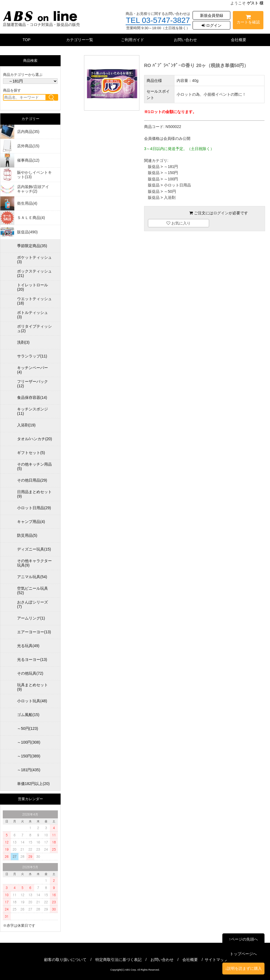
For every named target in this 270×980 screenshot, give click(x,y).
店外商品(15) (28, 146)
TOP (27, 40)
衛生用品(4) (27, 203)
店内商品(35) (28, 132)
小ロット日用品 (177, 185)
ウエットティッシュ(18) (34, 301)
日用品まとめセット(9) (34, 494)
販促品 (154, 167)
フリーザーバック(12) (33, 384)
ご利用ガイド (133, 40)
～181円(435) (29, 770)
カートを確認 (248, 20)
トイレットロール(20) (33, 287)
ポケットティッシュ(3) (34, 260)
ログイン (212, 25)
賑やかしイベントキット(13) (34, 175)
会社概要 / (195, 960)
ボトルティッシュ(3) (33, 315)
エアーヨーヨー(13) (34, 632)
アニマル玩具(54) (32, 577)
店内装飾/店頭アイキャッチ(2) (33, 189)
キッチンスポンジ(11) (33, 411)
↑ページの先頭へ (243, 939)
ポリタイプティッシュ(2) (34, 329)
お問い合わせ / (166, 960)
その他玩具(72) (30, 673)
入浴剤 (170, 197)
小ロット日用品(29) (34, 508)
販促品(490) (27, 232)
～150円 (171, 173)
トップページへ (243, 954)
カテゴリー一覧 (80, 40)
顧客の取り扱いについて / (70, 960)
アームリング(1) (31, 618)
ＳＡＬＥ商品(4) (31, 218)
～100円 (171, 179)
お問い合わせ (185, 40)
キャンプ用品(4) (31, 522)
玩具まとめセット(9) (33, 687)
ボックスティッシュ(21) (34, 273)
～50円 (170, 191)
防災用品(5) (27, 535)
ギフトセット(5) (31, 453)
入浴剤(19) (26, 425)
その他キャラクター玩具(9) (34, 563)
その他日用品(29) (32, 480)
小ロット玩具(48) (32, 701)
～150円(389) (29, 756)
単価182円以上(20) (33, 784)
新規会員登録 (212, 15)
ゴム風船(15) (28, 715)
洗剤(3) (23, 342)
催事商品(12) (28, 160)
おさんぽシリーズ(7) (33, 604)
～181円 (171, 167)
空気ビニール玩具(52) (33, 591)
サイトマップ (216, 960)
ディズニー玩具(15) (34, 549)
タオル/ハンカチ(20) (35, 439)
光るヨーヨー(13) (32, 659)
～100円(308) (29, 742)
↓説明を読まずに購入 (243, 968)
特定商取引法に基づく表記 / (123, 960)
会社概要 (239, 40)
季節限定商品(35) (32, 246)
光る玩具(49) (28, 646)
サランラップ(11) (32, 356)
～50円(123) (28, 728)
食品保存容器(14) (32, 397)
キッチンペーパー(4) (33, 370)
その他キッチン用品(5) (34, 466)
